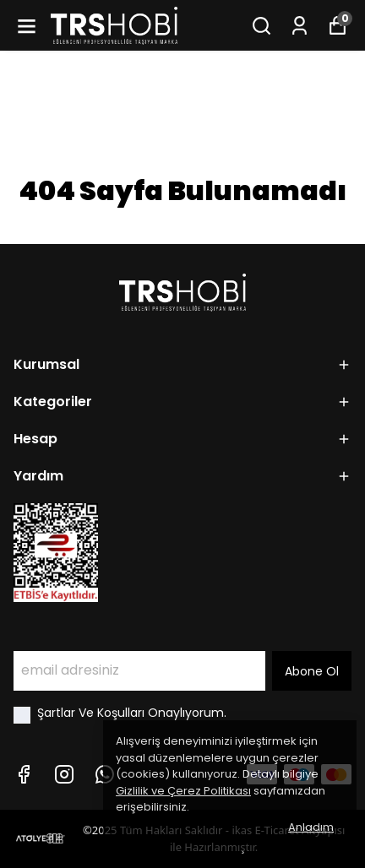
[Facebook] (24, 774)
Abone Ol (312, 671)
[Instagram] (64, 774)
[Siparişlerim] (300, 26)
